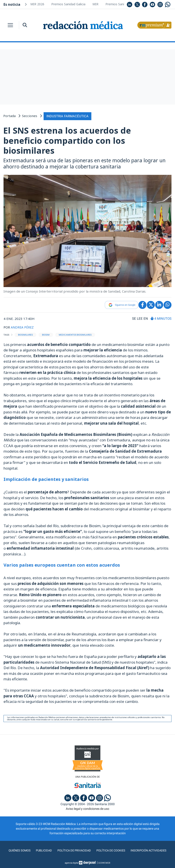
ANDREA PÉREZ (23, 327)
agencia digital (72, 862)
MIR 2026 (37, 4)
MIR (95, 4)
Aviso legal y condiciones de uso (87, 808)
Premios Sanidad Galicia (68, 4)
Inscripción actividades (150, 850)
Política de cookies (111, 850)
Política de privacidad (73, 850)
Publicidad (42, 850)
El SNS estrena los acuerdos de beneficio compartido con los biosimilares (67, 140)
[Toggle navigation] (10, 25)
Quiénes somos (18, 850)
